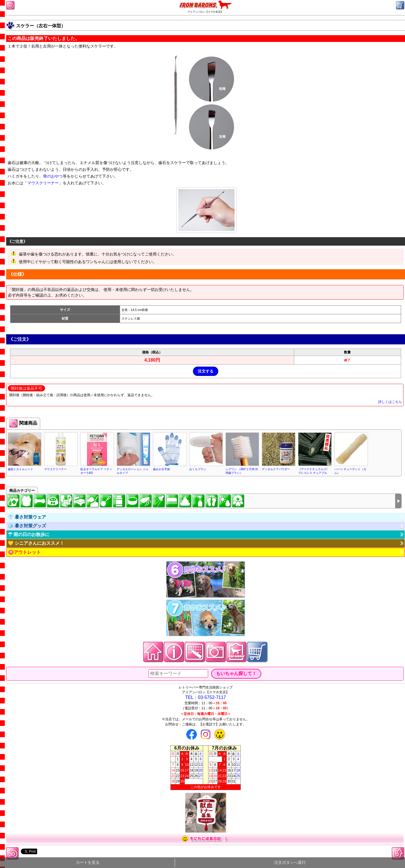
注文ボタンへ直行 (290, 863)
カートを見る (88, 863)
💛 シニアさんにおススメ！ (36, 543)
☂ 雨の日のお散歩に (29, 534)
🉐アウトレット (24, 552)
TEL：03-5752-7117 (206, 697)
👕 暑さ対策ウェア (27, 517)
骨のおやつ (53, 176)
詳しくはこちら (390, 402)
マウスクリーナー (43, 183)
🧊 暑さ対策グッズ (27, 526)
